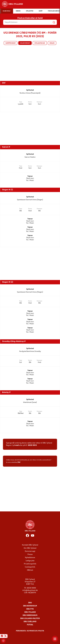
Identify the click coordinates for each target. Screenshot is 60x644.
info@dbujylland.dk (30, 590)
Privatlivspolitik (30, 564)
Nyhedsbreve (30, 558)
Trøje (21, 102)
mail (17, 445)
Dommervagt (30, 551)
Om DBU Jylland (30, 548)
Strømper (39, 102)
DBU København (30, 615)
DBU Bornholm (30, 606)
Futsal (30, 625)
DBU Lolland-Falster (30, 619)
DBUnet (30, 570)
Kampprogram (11, 43)
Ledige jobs (30, 561)
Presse (30, 554)
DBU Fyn (30, 609)
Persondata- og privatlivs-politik (30, 631)
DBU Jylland (30, 612)
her (19, 462)
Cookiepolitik (30, 567)
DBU (30, 603)
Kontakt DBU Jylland (30, 545)
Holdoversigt (25, 43)
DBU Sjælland (30, 622)
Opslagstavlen (40, 43)
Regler (52, 43)
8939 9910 (32, 445)
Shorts (30, 102)
